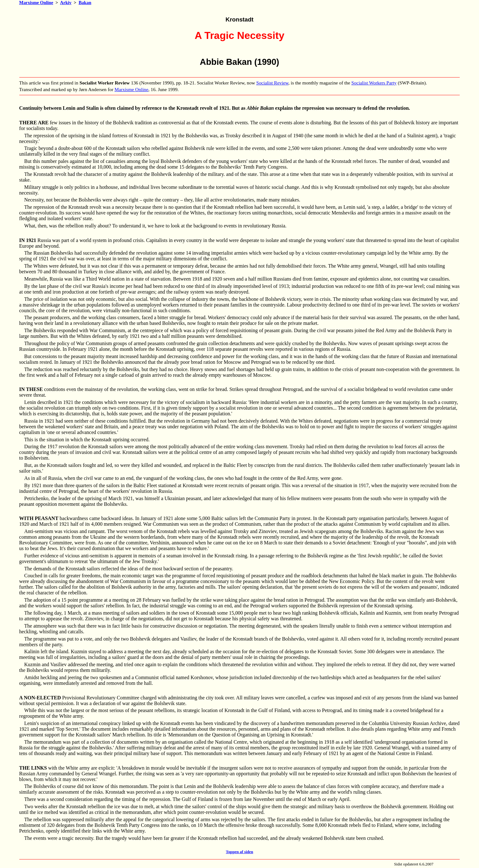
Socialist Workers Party (374, 83)
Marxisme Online (36, 3)
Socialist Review (272, 83)
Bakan (85, 3)
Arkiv (66, 3)
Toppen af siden (239, 852)
